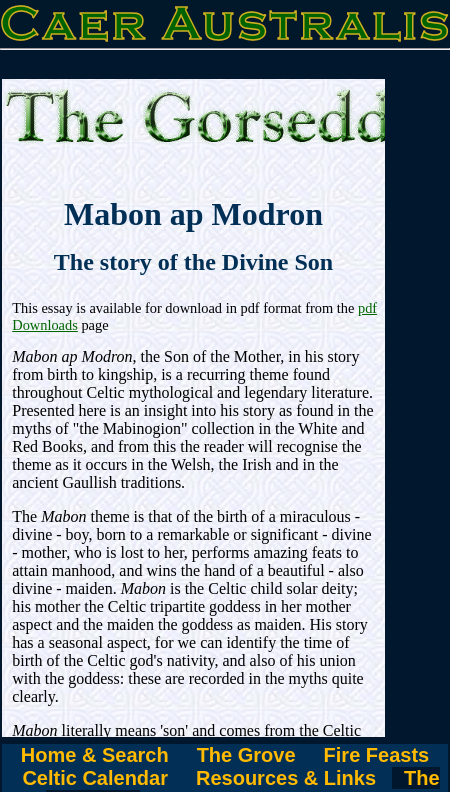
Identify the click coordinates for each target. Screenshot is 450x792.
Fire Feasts (377, 755)
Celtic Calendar (95, 778)
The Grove (246, 755)
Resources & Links (286, 778)
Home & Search (95, 755)
